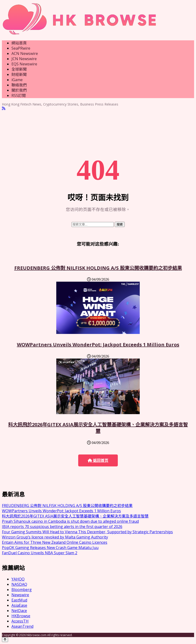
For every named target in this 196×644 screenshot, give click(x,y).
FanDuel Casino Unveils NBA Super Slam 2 (40, 553)
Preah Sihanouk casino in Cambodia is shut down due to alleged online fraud (70, 521)
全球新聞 (19, 69)
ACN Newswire (25, 53)
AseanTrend (22, 626)
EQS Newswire (24, 64)
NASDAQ (19, 584)
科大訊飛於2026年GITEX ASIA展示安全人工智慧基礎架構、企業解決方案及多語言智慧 (98, 428)
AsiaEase (19, 605)
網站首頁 (19, 43)
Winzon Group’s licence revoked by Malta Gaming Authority (55, 537)
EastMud (19, 600)
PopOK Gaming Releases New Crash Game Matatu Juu (50, 548)
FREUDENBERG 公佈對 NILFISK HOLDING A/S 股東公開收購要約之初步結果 (98, 268)
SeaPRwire (21, 48)
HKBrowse (21, 616)
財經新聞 (19, 74)
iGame (17, 80)
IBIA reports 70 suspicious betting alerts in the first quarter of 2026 (62, 527)
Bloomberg (22, 590)
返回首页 (98, 461)
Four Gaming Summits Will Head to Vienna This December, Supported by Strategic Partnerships (87, 532)
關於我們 (19, 90)
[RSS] (4, 108)
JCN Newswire (24, 59)
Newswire (20, 595)
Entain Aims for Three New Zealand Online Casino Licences (55, 542)
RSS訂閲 (19, 95)
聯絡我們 (19, 85)
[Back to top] (5, 640)
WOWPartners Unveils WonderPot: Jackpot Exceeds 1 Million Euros (98, 345)
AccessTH (20, 621)
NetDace (19, 611)
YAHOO (18, 579)
